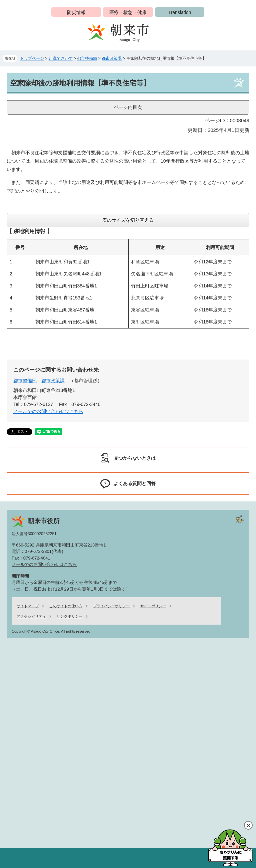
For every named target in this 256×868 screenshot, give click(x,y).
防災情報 (76, 12)
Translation (180, 12)
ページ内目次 (128, 107)
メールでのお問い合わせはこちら (48, 411)
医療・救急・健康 (128, 12)
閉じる (248, 825)
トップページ (32, 58)
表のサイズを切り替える (128, 220)
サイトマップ (28, 606)
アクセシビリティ (31, 616)
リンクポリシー (69, 616)
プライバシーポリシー (111, 606)
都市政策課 (112, 58)
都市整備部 (87, 58)
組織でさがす (61, 58)
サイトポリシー (153, 606)
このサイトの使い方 (66, 606)
